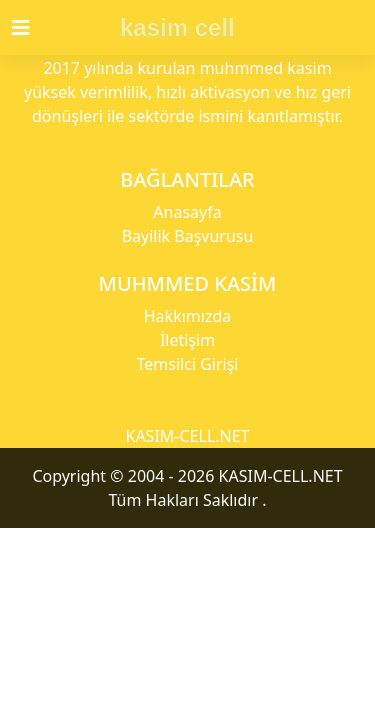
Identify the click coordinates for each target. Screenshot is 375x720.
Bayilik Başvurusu (188, 236)
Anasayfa (187, 212)
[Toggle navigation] (33, 28)
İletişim (187, 340)
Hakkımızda (187, 316)
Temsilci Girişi (188, 364)
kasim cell (177, 27)
